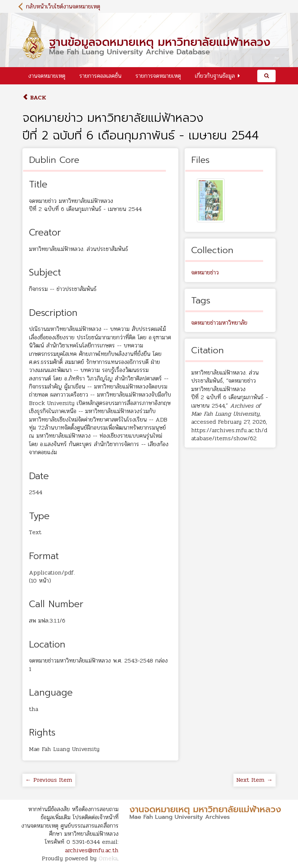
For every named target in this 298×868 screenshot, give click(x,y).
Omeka (108, 858)
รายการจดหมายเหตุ (158, 76)
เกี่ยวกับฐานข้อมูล (215, 76)
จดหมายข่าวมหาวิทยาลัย (219, 323)
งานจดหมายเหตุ (47, 76)
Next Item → (255, 780)
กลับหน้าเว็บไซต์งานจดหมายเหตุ (63, 6)
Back (34, 97)
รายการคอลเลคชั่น (100, 76)
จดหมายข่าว (205, 272)
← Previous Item (49, 780)
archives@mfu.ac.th (92, 850)
